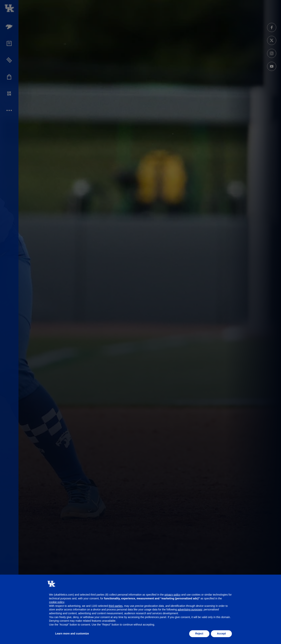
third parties (116, 606)
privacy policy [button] (172, 595)
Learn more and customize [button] (72, 634)
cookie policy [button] (57, 602)
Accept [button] (221, 634)
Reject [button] (199, 634)
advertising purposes (190, 609)
